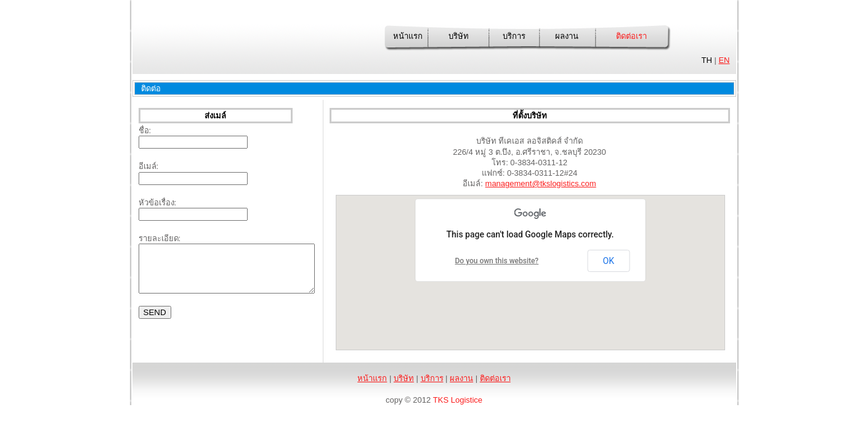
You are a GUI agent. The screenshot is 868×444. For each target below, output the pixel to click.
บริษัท (459, 36)
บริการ (514, 36)
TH (706, 60)
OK (609, 261)
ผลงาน (567, 36)
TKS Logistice (458, 400)
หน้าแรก (408, 36)
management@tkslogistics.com (541, 183)
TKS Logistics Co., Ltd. (224, 43)
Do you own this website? (497, 261)
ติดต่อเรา (631, 36)
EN (724, 60)
